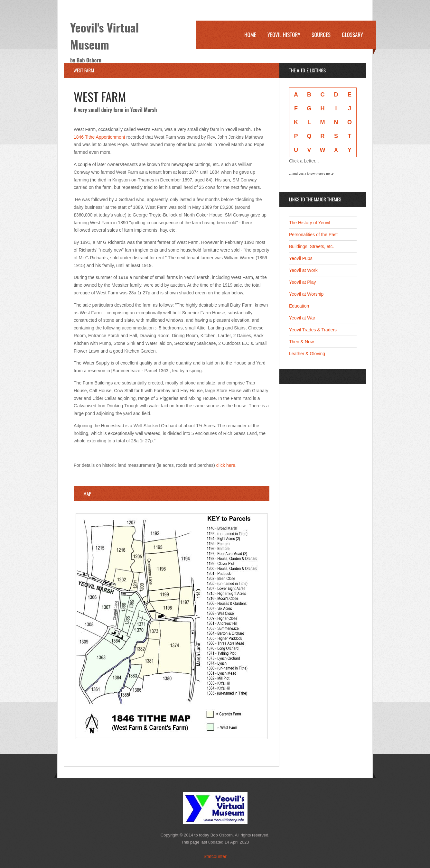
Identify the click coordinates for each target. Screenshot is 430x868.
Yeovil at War (302, 318)
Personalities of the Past (313, 235)
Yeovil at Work (303, 270)
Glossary (352, 35)
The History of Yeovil (310, 223)
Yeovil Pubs (301, 258)
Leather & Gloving (307, 354)
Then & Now (301, 342)
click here (226, 465)
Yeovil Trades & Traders (313, 330)
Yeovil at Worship (306, 294)
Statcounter (215, 856)
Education (299, 306)
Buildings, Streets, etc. (311, 246)
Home (250, 35)
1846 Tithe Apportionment (99, 137)
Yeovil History (284, 35)
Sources (321, 35)
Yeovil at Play (303, 282)
